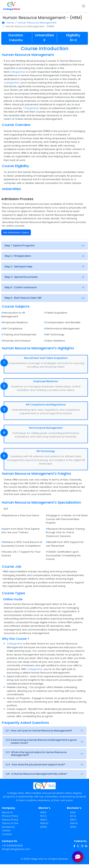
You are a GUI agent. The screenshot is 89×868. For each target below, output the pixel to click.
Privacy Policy (10, 816)
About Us (7, 812)
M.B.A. (43, 812)
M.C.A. (44, 816)
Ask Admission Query (16, 232)
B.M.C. (74, 820)
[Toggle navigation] (83, 6)
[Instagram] (82, 846)
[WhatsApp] (78, 846)
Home (8, 23)
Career (6, 830)
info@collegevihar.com (16, 849)
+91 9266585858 (12, 846)
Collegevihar (17, 72)
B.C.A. (73, 816)
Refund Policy (10, 820)
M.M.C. (44, 820)
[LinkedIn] (86, 846)
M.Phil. (44, 827)
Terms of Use (10, 823)
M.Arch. (44, 823)
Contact (7, 834)
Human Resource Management (37, 23)
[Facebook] (74, 846)
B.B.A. (73, 812)
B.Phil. (73, 827)
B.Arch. (74, 823)
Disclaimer (8, 827)
